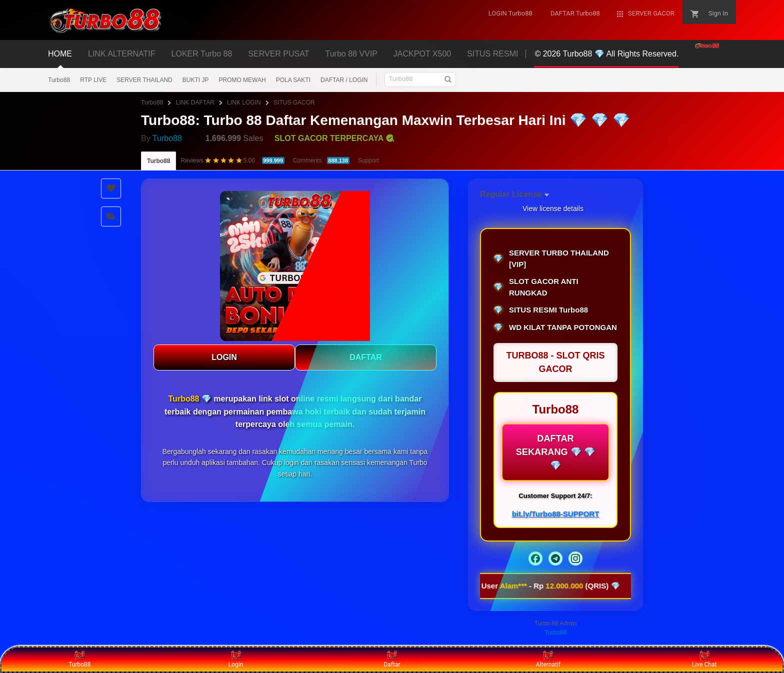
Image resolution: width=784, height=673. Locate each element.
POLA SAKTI (293, 80)
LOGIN (224, 357)
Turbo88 (59, 80)
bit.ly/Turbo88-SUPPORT (556, 514)
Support (368, 160)
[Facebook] (535, 558)
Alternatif (548, 659)
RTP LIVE (93, 80)
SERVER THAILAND (144, 80)
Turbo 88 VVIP (351, 54)
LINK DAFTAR (195, 102)
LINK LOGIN (244, 102)
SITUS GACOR (294, 102)
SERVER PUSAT (278, 54)
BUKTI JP (196, 80)
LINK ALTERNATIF (122, 54)
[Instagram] (575, 558)
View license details (553, 208)
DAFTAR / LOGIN (344, 80)
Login (236, 659)
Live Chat (704, 659)
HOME (60, 54)
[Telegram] (555, 558)
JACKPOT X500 (422, 54)
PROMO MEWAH (242, 80)
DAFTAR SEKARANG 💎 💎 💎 (555, 452)
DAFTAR (366, 357)
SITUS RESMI (492, 54)
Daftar (392, 659)
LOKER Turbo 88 (202, 54)
